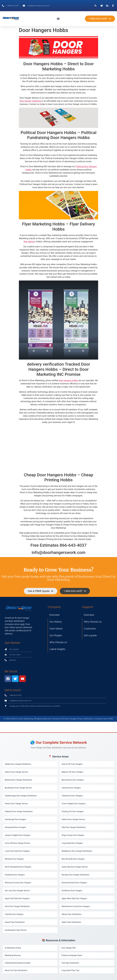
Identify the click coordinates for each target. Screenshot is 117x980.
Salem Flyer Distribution (71, 922)
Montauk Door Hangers (14, 859)
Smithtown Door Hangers (72, 891)
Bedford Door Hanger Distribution (18, 780)
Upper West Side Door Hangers (74, 898)
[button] (96, 6)
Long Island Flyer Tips (70, 970)
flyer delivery (30, 242)
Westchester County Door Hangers (76, 906)
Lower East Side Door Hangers (17, 851)
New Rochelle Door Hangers (73, 859)
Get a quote (90, 635)
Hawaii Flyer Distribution (15, 922)
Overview (54, 615)
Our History (56, 622)
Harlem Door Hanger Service (73, 819)
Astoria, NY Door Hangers (72, 764)
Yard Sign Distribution (70, 963)
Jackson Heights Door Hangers (18, 835)
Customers (90, 629)
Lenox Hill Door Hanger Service (17, 843)
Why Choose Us (58, 642)
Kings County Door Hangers (73, 835)
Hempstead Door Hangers (15, 827)
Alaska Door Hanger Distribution (18, 764)
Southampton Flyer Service (16, 930)
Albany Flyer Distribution (72, 914)
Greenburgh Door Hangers (15, 819)
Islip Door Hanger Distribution (74, 827)
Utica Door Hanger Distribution (17, 906)
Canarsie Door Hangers (71, 788)
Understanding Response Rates (18, 963)
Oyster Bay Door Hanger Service (75, 867)
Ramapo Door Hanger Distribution (76, 875)
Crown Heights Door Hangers (74, 804)
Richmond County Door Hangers (18, 883)
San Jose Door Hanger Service (17, 891)
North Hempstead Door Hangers (18, 867)
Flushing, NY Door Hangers (73, 811)
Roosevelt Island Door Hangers (74, 883)
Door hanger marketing (30, 101)
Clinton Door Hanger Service (16, 804)
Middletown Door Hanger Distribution (77, 851)
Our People (56, 635)
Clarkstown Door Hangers (72, 796)
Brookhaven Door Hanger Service (18, 788)
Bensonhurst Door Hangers (73, 780)
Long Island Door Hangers (72, 843)
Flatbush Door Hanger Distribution (19, 811)
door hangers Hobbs (68, 380)
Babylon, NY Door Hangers (72, 772)
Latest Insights (57, 649)
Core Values (56, 629)
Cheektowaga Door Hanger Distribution (21, 796)
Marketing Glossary (13, 955)
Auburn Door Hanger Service (16, 772)
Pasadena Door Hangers (15, 875)
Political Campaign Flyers (72, 955)
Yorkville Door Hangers (14, 914)
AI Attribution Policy (13, 948)
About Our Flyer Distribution (16, 970)
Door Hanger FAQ (68, 948)
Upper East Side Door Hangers (17, 898)
